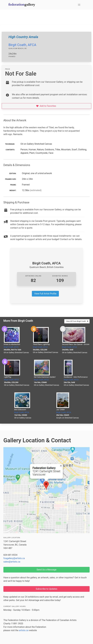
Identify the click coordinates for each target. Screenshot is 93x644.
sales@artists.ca (12, 562)
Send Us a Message (46, 570)
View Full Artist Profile (45, 294)
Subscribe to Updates (47, 589)
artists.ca (24, 630)
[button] (79, 5)
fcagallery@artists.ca (14, 558)
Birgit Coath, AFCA (22, 45)
